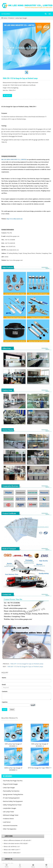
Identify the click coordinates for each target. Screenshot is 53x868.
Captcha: (5, 702)
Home (5, 18)
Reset (12, 709)
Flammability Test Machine (11, 791)
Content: (5, 691)
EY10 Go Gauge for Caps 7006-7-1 (40, 768)
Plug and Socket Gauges (10, 784)
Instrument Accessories (10, 825)
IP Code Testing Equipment (11, 798)
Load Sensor (7, 822)
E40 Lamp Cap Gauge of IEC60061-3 (40, 745)
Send (5, 709)
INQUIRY (7, 95)
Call (20, 866)
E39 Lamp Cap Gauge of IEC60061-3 (13, 745)
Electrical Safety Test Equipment (13, 801)
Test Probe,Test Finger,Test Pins (13, 781)
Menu (33, 866)
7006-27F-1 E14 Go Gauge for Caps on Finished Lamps (27, 664)
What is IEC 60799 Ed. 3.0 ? (12, 847)
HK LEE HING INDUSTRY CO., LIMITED (14, 160)
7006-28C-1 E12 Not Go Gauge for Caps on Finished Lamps (25, 667)
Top (46, 866)
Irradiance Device (8, 819)
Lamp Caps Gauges (21, 18)
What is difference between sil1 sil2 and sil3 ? (17, 840)
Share (7, 866)
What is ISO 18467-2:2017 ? (12, 850)
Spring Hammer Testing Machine (13, 794)
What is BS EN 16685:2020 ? (12, 853)
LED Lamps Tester (9, 812)
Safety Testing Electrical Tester (12, 805)
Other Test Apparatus (10, 829)
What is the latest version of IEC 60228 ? (16, 843)
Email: (4, 685)
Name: (4, 678)
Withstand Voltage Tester (11, 815)
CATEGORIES (6, 14)
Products (11, 18)
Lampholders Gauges (10, 808)
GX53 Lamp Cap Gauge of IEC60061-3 (13, 769)
